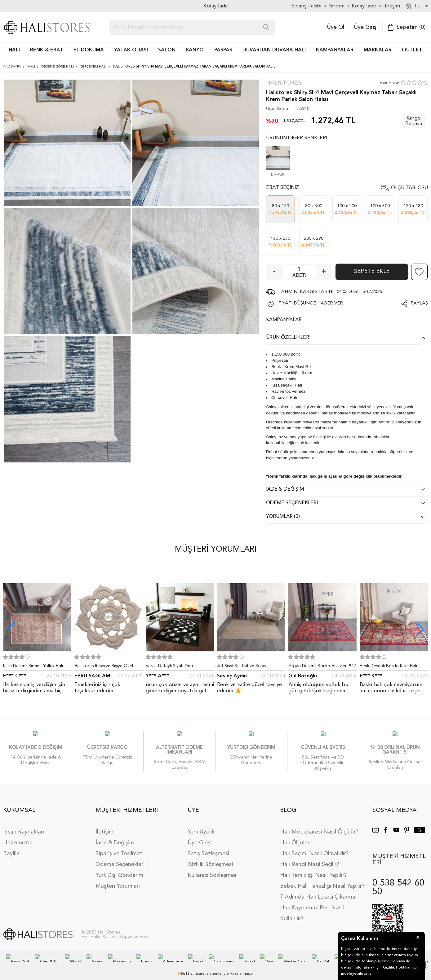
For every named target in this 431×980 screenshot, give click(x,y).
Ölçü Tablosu (409, 188)
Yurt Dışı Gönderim (119, 869)
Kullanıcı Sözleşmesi (213, 869)
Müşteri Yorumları (118, 880)
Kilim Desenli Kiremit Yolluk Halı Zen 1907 (33, 667)
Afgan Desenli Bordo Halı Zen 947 (322, 666)
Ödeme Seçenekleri (120, 858)
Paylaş (419, 303)
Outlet (412, 50)
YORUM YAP (389, 83)
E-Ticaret (198, 968)
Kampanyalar (335, 50)
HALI (14, 50)
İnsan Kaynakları (24, 826)
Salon (167, 50)
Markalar (378, 50)
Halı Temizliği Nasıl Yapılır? (313, 869)
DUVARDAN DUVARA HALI (274, 50)
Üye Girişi (366, 27)
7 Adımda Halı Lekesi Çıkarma (318, 891)
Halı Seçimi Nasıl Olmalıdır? (314, 847)
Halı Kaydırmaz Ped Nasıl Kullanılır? (312, 907)
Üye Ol (335, 27)
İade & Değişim (115, 837)
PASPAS (223, 50)
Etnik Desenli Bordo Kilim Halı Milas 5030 (388, 667)
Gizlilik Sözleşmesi (210, 858)
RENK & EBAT (47, 50)
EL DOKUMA (89, 50)
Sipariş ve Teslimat (119, 847)
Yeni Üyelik (201, 826)
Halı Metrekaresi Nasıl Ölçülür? (319, 826)
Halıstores (284, 83)
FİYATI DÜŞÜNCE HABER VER (311, 303)
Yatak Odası (131, 50)
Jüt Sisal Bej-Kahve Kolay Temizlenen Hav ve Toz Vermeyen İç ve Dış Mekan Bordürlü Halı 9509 (250, 667)
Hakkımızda (18, 837)
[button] (420, 629)
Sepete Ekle (372, 271)
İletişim (104, 826)
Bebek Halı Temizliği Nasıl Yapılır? (322, 880)
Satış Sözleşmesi (208, 847)
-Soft (184, 968)
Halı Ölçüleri (295, 837)
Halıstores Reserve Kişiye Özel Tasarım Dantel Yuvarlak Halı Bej (106, 667)
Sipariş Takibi (307, 6)
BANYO (195, 50)
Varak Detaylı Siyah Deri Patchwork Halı (169, 667)
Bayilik (11, 847)
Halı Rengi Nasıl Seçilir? (309, 858)
